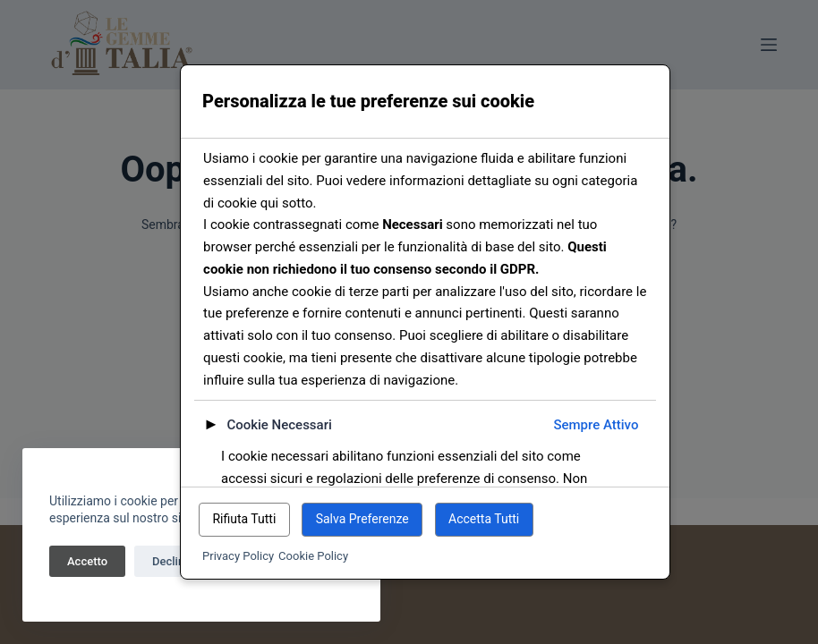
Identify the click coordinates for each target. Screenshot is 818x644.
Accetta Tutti (484, 519)
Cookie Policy (313, 556)
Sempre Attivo (596, 425)
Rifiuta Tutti (244, 519)
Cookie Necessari (279, 425)
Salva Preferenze (362, 519)
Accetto (87, 561)
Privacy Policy (238, 556)
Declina (171, 561)
